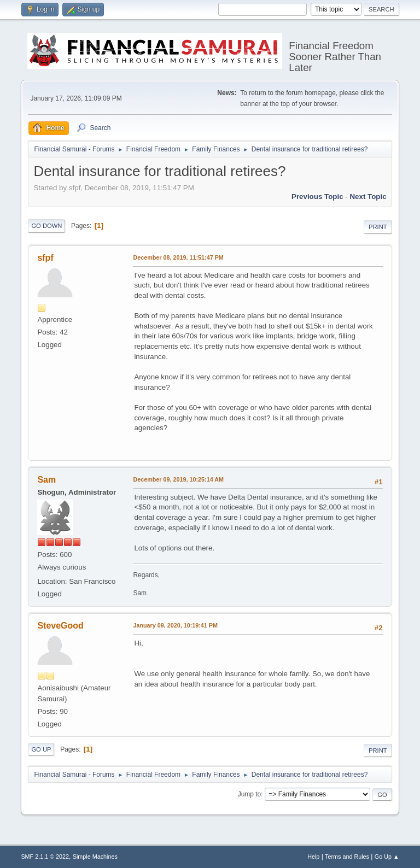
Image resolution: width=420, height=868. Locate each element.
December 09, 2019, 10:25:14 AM (178, 479)
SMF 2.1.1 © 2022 (45, 857)
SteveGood (60, 626)
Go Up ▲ (387, 857)
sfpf (45, 258)
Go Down (46, 226)
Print (378, 227)
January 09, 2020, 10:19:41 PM (175, 625)
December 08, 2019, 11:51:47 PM (178, 257)
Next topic (368, 197)
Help (313, 857)
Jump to (250, 794)
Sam (46, 480)
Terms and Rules (347, 857)
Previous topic (317, 197)
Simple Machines (95, 857)
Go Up (41, 749)
